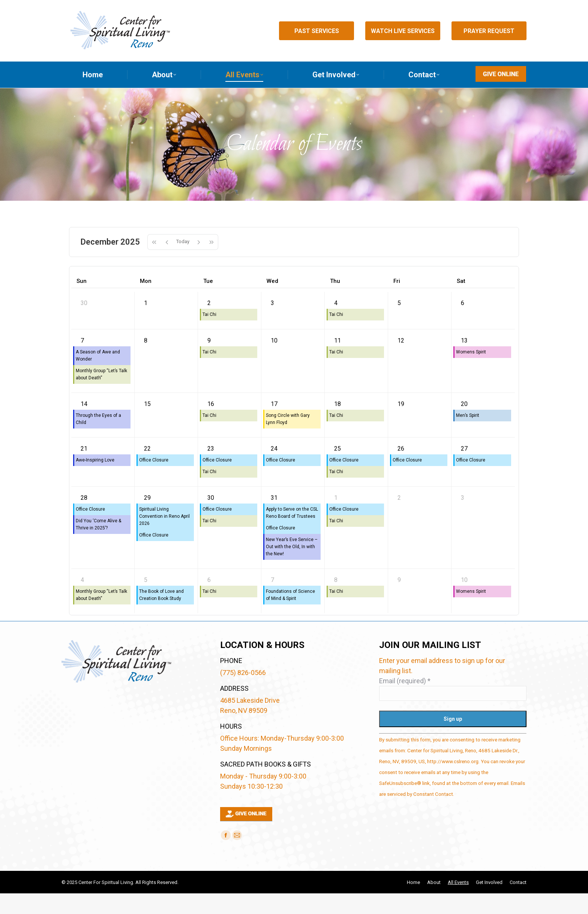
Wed (272, 302)
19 (401, 425)
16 (211, 425)
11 (337, 361)
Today (183, 262)
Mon (146, 302)
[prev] (167, 263)
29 (147, 518)
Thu (335, 302)
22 (147, 469)
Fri (397, 302)
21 (84, 469)
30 (84, 324)
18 (337, 425)
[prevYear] (154, 263)
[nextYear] (212, 263)
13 (464, 361)
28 (84, 518)
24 (274, 469)
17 (274, 425)
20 (464, 425)
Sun (82, 302)
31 (274, 518)
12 (401, 361)
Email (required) (405, 701)
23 (211, 469)
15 (147, 425)
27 (464, 469)
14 (84, 425)
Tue (208, 302)
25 (337, 469)
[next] (199, 263)
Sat (461, 302)
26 (401, 469)
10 (274, 361)
